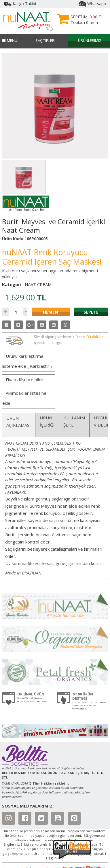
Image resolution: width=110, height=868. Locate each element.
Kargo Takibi (20, 4)
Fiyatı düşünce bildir (23, 380)
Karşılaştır (40, 366)
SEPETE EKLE (91, 313)
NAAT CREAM (38, 284)
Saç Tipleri (45, 40)
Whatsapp (93, 4)
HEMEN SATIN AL (51, 313)
